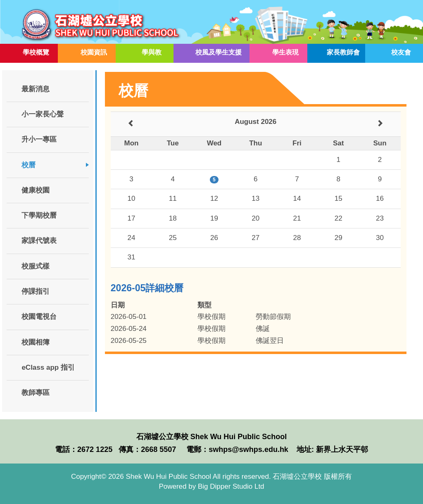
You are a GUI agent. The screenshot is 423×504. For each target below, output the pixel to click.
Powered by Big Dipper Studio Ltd (211, 486)
